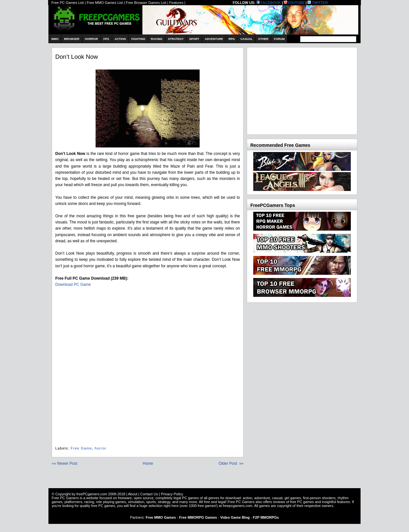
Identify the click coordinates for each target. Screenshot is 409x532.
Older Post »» (231, 463)
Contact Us (149, 494)
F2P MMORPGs (266, 517)
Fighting (138, 39)
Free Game (81, 448)
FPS (106, 39)
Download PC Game (73, 285)
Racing (157, 39)
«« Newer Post (65, 463)
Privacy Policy (172, 494)
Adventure (214, 39)
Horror (91, 39)
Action (120, 39)
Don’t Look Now (77, 57)
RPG (232, 39)
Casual (246, 39)
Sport (194, 39)
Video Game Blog (235, 517)
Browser (72, 39)
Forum (279, 39)
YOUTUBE (294, 3)
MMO (55, 39)
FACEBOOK (269, 3)
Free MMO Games (161, 517)
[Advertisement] (299, 90)
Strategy (176, 39)
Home (148, 463)
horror (100, 448)
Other (263, 39)
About (133, 494)
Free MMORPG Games (198, 517)
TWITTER (318, 3)
